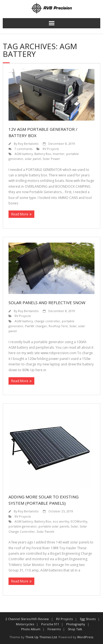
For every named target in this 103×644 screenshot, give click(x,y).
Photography (76, 624)
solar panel (33, 159)
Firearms (54, 629)
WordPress (85, 637)
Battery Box (43, 154)
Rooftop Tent (58, 326)
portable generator (23, 526)
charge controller (47, 321)
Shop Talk (75, 629)
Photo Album (31, 629)
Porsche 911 (50, 624)
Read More (20, 214)
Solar (73, 326)
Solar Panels (45, 531)
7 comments (23, 149)
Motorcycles (25, 624)
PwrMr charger (36, 326)
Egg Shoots (88, 619)
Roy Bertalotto (28, 144)
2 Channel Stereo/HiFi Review (27, 619)
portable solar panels (54, 526)
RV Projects (51, 149)
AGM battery (24, 154)
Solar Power (51, 159)
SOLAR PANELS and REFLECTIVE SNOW (47, 302)
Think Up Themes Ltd (41, 637)
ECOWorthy (79, 521)
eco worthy (61, 521)
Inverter (59, 154)
